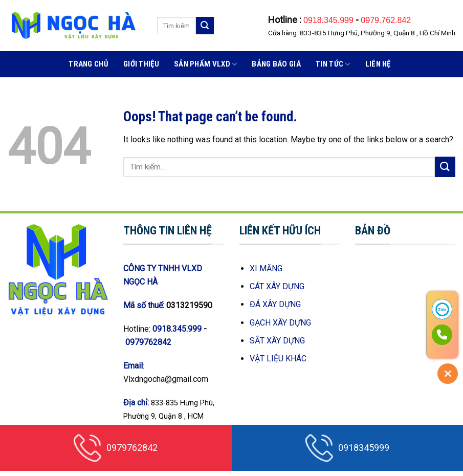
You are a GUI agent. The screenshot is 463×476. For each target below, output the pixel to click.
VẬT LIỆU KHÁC (278, 359)
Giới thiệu (141, 64)
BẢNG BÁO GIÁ (276, 64)
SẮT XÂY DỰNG (277, 341)
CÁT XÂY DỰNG (277, 286)
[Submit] (205, 26)
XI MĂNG (266, 268)
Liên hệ (378, 64)
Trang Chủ (89, 64)
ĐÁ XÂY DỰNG (275, 304)
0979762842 (148, 342)
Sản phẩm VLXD (205, 64)
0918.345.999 (329, 20)
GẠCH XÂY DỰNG (280, 323)
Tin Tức (333, 64)
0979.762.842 (386, 20)
